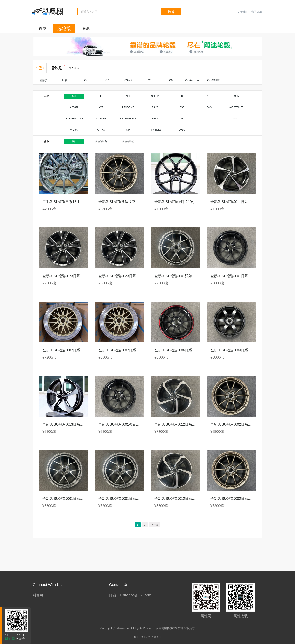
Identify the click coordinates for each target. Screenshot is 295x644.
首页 (42, 28)
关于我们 (243, 12)
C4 (86, 80)
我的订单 (257, 12)
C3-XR (128, 80)
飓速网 (38, 595)
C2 (107, 80)
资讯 (86, 28)
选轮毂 (64, 28)
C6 (171, 80)
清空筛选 (74, 68)
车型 (39, 68)
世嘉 (65, 80)
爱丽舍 (43, 80)
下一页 (155, 525)
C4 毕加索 (213, 80)
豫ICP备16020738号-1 (147, 637)
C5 (150, 80)
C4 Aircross (192, 80)
